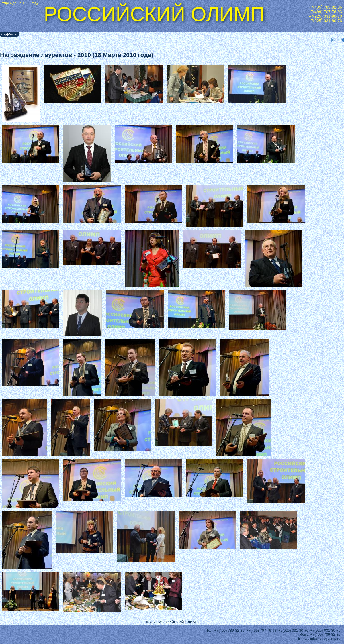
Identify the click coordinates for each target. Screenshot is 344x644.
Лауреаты (9, 34)
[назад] (337, 40)
